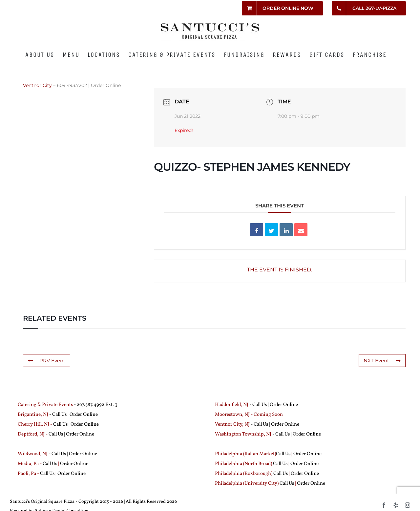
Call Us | (61, 415)
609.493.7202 (72, 85)
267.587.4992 (91, 405)
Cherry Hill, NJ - (35, 425)
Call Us (260, 405)
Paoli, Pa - (28, 474)
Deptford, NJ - (33, 434)
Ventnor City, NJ (232, 425)
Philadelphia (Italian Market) (245, 454)
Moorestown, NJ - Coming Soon (249, 415)
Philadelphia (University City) (247, 484)
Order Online (106, 85)
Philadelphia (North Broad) (243, 464)
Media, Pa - (30, 464)
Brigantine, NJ (33, 415)
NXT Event (382, 361)
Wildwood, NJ (33, 454)
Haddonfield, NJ (232, 405)
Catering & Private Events (45, 405)
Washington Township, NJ (243, 434)
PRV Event (47, 361)
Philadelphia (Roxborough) (244, 474)
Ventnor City (37, 85)
